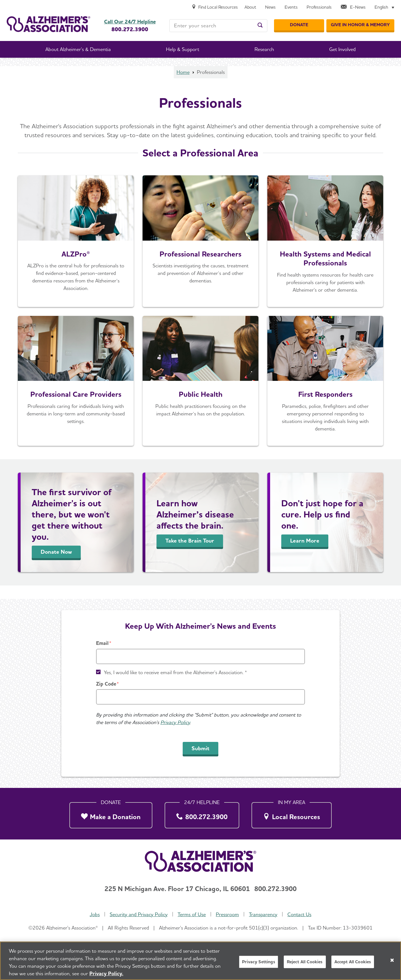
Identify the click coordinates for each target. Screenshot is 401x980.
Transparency (263, 914)
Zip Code (106, 684)
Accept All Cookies (353, 963)
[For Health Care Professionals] (325, 241)
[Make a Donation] (111, 814)
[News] (270, 7)
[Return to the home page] (48, 24)
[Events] (291, 7)
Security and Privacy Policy (139, 914)
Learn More (305, 541)
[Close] (392, 961)
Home (183, 72)
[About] (250, 7)
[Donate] (299, 25)
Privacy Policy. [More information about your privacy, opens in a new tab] (106, 975)
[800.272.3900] (202, 814)
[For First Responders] (325, 381)
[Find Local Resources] (215, 7)
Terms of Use (192, 914)
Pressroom (227, 914)
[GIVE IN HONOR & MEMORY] (360, 25)
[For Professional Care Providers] (76, 381)
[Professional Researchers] (200, 241)
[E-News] (353, 7)
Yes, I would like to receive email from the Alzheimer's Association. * (175, 672)
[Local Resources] (292, 814)
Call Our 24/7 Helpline (130, 22)
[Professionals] (319, 7)
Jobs (95, 914)
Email (102, 643)
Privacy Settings (259, 963)
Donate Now (56, 552)
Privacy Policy (175, 722)
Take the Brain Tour (190, 541)
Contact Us (299, 914)
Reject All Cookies (305, 963)
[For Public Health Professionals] (200, 381)
